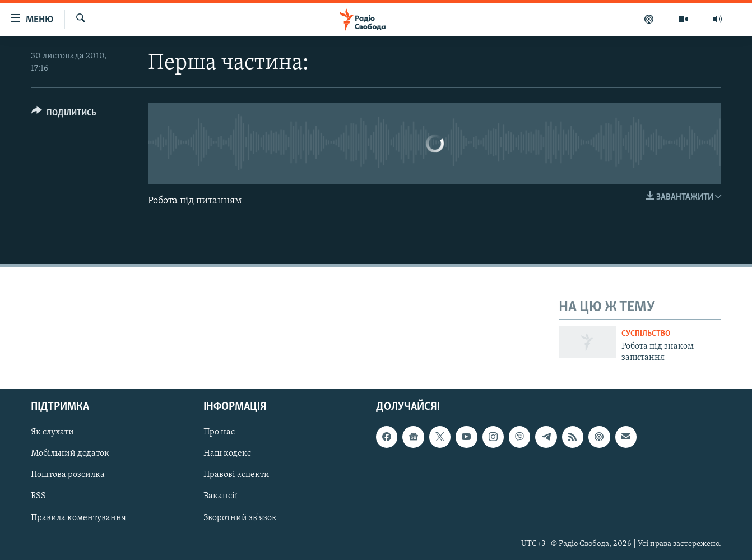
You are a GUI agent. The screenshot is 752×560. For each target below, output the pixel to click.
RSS (38, 497)
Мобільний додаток (70, 454)
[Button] (64, 115)
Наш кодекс (227, 454)
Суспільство (646, 334)
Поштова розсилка (68, 475)
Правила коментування (78, 518)
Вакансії (221, 497)
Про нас (219, 433)
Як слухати (52, 433)
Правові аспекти (236, 475)
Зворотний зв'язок (240, 518)
